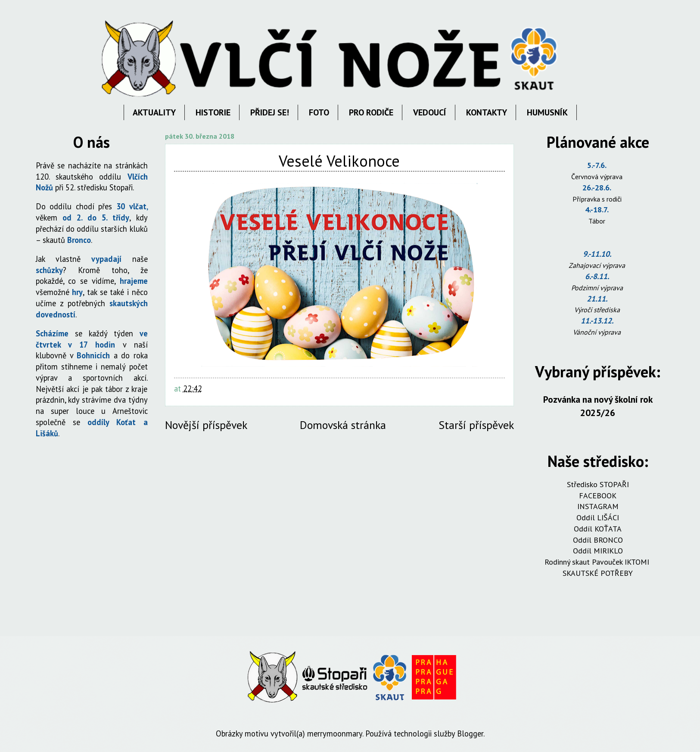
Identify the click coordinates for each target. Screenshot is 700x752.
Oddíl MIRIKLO (598, 551)
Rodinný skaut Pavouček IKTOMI (598, 562)
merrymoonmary (335, 733)
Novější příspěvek (206, 425)
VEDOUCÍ (430, 112)
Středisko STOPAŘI (598, 484)
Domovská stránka (343, 425)
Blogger (470, 733)
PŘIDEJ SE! (270, 112)
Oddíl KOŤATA (598, 529)
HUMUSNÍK (547, 112)
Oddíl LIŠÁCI (598, 517)
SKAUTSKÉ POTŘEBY (598, 573)
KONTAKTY (487, 112)
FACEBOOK (598, 496)
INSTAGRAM (598, 506)
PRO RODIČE (371, 112)
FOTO (319, 112)
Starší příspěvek (476, 425)
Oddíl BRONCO (598, 540)
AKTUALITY (154, 112)
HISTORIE (213, 112)
